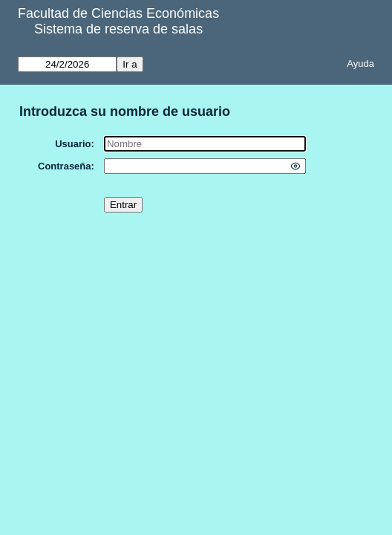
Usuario (73, 144)
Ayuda (360, 64)
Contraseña (65, 166)
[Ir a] (67, 64)
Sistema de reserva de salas (118, 29)
